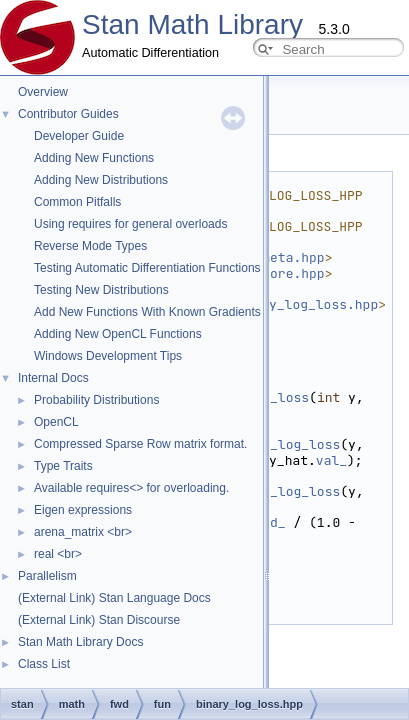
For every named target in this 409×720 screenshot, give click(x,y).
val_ (331, 460)
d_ (278, 522)
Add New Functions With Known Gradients (147, 312)
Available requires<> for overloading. (131, 488)
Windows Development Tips (108, 356)
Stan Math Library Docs (80, 642)
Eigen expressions (83, 510)
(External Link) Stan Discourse (99, 620)
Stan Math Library (192, 24)
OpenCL (56, 422)
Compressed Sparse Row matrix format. (140, 444)
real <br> (58, 554)
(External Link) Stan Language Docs (114, 598)
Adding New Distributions (101, 180)
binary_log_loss (281, 444)
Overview (43, 92)
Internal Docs (53, 378)
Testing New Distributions (101, 290)
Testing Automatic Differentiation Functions (147, 268)
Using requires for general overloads (130, 224)
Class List (44, 664)
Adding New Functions (94, 158)
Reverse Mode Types (90, 246)
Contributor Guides (68, 114)
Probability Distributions (96, 400)
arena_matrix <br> (83, 532)
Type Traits (63, 466)
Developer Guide (79, 136)
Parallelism (47, 576)
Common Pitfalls (77, 202)
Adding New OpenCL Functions (118, 334)
